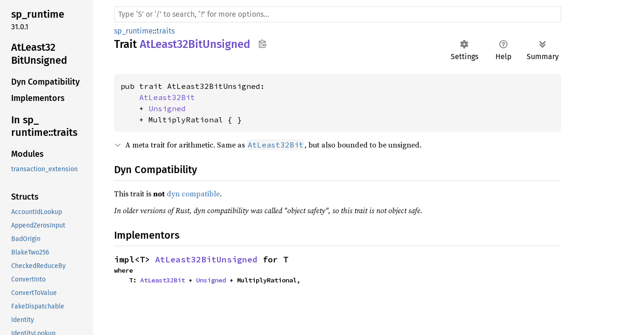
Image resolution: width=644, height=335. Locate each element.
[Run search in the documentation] (338, 14)
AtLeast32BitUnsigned (206, 259)
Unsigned (167, 108)
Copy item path (262, 44)
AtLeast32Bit (167, 97)
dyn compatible (193, 194)
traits (166, 31)
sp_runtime (133, 31)
